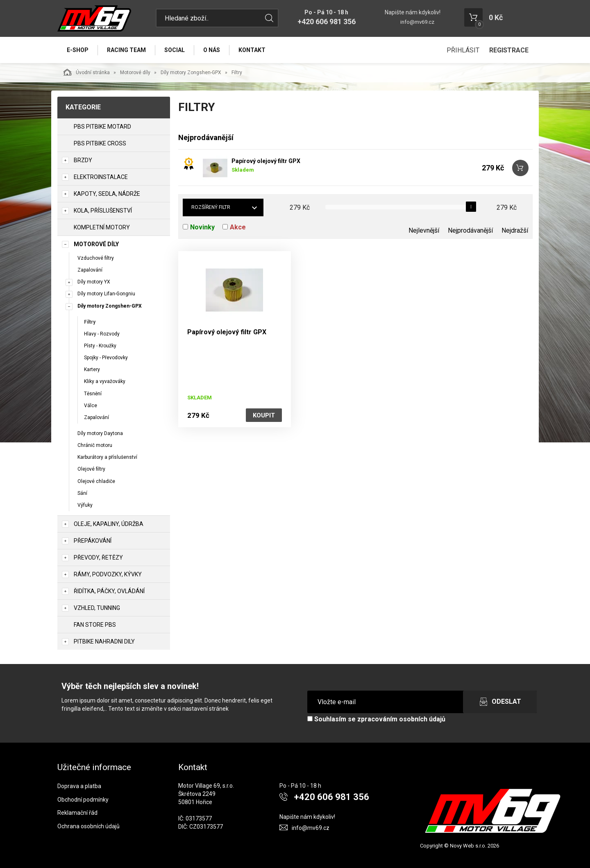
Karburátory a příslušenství (107, 457)
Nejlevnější (424, 230)
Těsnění (93, 394)
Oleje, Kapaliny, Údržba (109, 524)
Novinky (202, 227)
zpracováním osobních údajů (401, 719)
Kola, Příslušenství (103, 211)
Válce (91, 406)
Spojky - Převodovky (106, 358)
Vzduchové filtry (96, 258)
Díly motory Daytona (100, 433)
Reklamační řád (77, 813)
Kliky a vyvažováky (105, 381)
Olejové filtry (91, 469)
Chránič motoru (95, 445)
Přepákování (93, 541)
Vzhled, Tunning (97, 608)
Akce (238, 227)
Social (175, 50)
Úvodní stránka (87, 72)
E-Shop (78, 50)
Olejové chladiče (96, 481)
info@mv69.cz (417, 22)
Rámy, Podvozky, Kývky (108, 574)
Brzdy (83, 160)
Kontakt (252, 50)
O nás (212, 50)
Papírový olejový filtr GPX (266, 161)
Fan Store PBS (95, 625)
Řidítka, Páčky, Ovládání (109, 591)
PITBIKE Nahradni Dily (104, 641)
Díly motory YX (94, 282)
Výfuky (85, 505)
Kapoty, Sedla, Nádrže (107, 194)
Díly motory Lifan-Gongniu (106, 294)
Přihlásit (463, 50)
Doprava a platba (79, 786)
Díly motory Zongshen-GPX (191, 73)
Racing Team (126, 50)
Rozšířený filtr (211, 207)
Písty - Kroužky (100, 346)
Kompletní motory (102, 227)
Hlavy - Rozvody (102, 334)
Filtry (90, 322)
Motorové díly (135, 73)
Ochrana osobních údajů (88, 826)
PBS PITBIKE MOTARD (102, 127)
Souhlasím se (376, 719)
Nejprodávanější (470, 230)
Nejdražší (515, 230)
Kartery (92, 369)
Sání (82, 493)
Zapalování (90, 270)
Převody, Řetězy (98, 558)
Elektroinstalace (101, 177)
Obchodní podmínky (83, 800)
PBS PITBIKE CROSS (100, 143)
